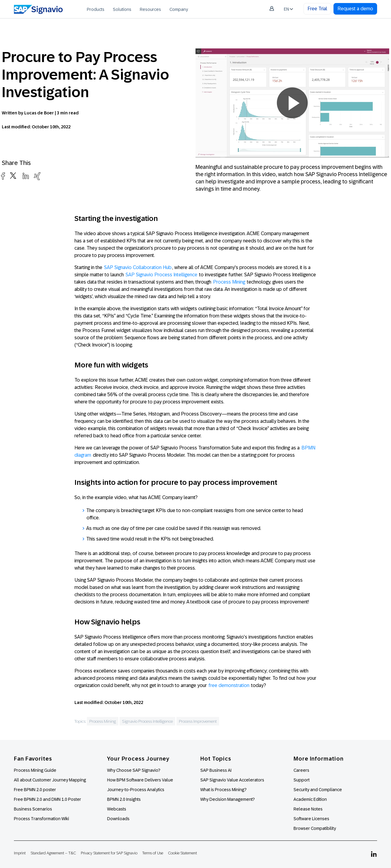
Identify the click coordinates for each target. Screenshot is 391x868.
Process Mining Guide (35, 770)
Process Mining (229, 282)
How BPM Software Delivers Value (140, 780)
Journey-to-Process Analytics (136, 790)
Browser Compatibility (315, 828)
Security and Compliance (318, 790)
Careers (301, 770)
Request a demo (355, 9)
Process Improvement (198, 721)
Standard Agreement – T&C (53, 853)
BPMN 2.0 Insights (124, 799)
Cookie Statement (182, 853)
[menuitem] (96, 9)
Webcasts (117, 809)
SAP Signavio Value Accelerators (232, 780)
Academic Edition (310, 799)
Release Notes (308, 809)
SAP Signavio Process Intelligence (161, 275)
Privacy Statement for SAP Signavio (109, 853)
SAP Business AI (216, 770)
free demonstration (229, 685)
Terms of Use (153, 853)
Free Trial (317, 9)
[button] (292, 103)
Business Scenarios (33, 809)
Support (302, 780)
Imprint (20, 853)
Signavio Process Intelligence (147, 721)
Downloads (118, 819)
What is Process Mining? (223, 790)
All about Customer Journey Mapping (50, 780)
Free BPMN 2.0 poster (35, 790)
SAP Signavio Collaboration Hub (138, 267)
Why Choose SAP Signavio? (134, 770)
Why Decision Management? (228, 799)
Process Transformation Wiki (41, 819)
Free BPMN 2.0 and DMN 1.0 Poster (48, 799)
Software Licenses (311, 819)
